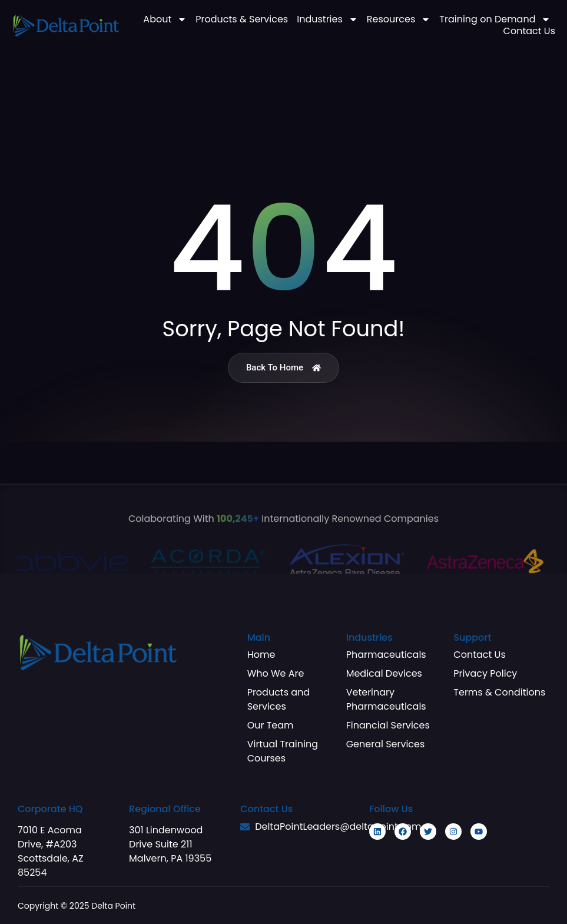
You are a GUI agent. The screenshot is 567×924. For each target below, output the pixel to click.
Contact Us (529, 31)
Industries (327, 19)
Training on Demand (495, 19)
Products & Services (242, 19)
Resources (399, 19)
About (165, 19)
